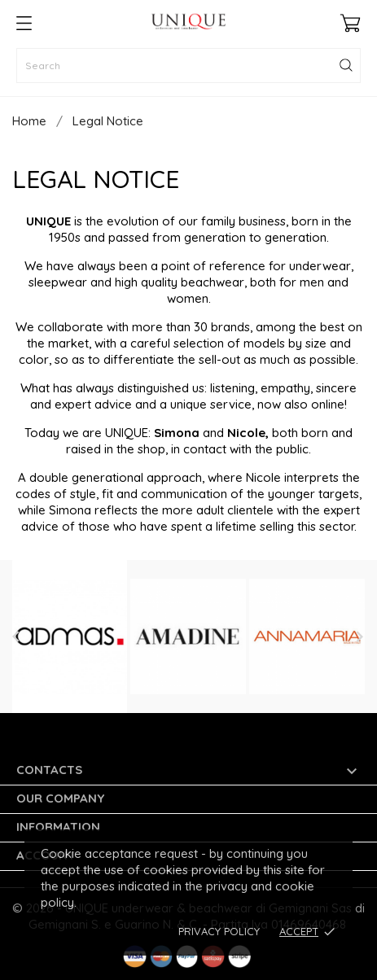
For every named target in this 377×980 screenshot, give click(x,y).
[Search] (188, 66)
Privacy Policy (219, 931)
